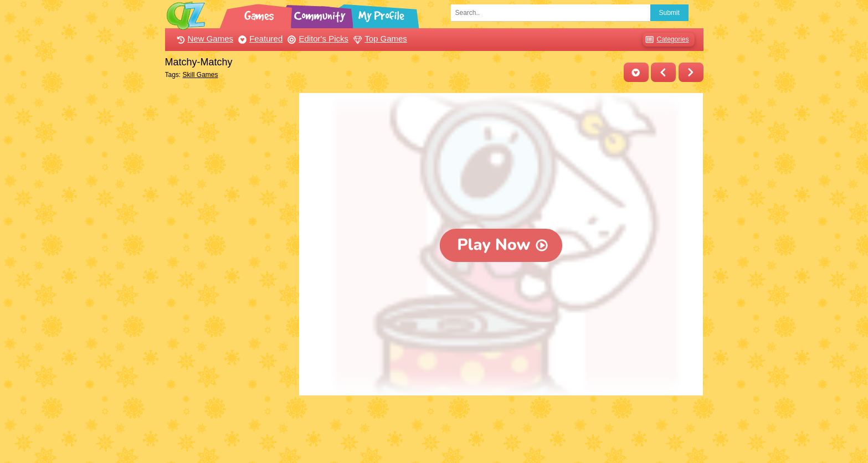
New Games (204, 38)
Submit (669, 13)
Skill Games (201, 75)
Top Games (379, 38)
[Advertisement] (230, 259)
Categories (666, 40)
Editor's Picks (317, 38)
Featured (259, 38)
